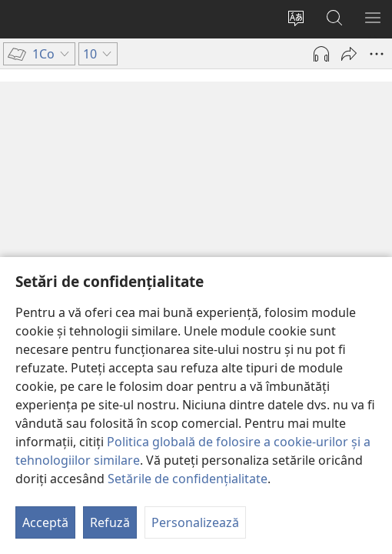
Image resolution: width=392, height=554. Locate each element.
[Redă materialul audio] (321, 54)
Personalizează (195, 522)
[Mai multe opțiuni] (377, 54)
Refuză (110, 522)
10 (25, 149)
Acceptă (45, 522)
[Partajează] (349, 54)
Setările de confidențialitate (188, 479)
